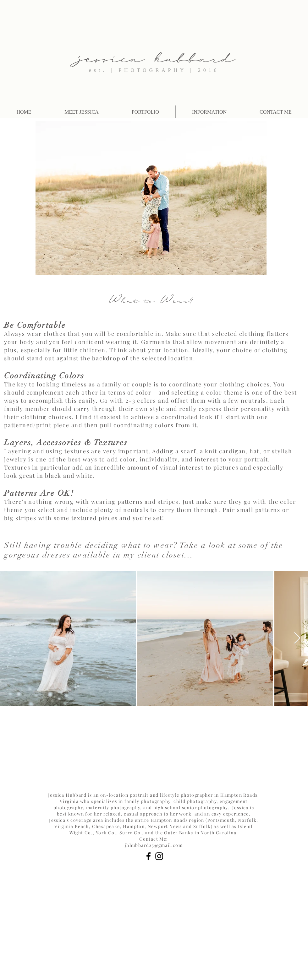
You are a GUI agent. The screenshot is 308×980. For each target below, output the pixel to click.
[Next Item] (297, 638)
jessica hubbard (157, 54)
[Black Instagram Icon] (159, 856)
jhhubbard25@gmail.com (154, 845)
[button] (209, 112)
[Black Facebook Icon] (148, 856)
